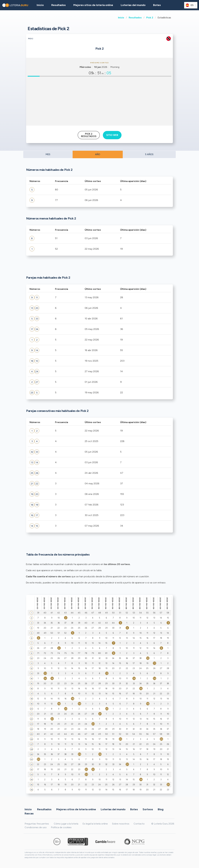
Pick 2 (150, 18)
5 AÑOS (149, 154)
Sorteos (148, 809)
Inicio (121, 18)
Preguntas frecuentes (37, 824)
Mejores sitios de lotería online (93, 5)
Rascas (29, 813)
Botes (157, 5)
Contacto (139, 824)
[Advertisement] (99, 101)
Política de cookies (61, 827)
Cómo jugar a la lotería (66, 824)
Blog (161, 809)
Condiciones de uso (36, 827)
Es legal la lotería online (95, 824)
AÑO (98, 154)
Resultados (135, 18)
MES (48, 154)
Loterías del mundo (133, 5)
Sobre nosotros (121, 824)
